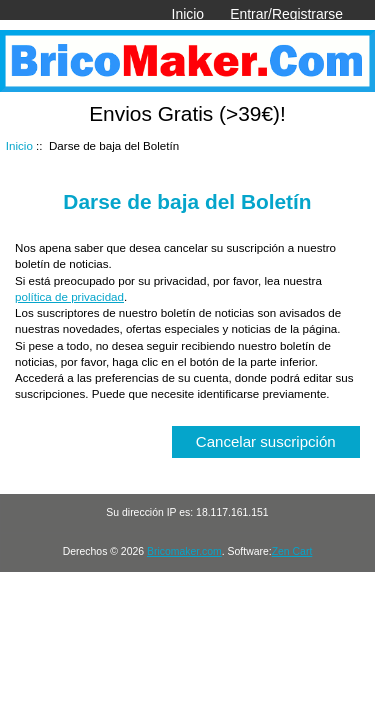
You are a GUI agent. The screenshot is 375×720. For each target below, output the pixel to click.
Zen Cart (292, 551)
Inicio (188, 14)
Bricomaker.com (184, 551)
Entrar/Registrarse (286, 14)
